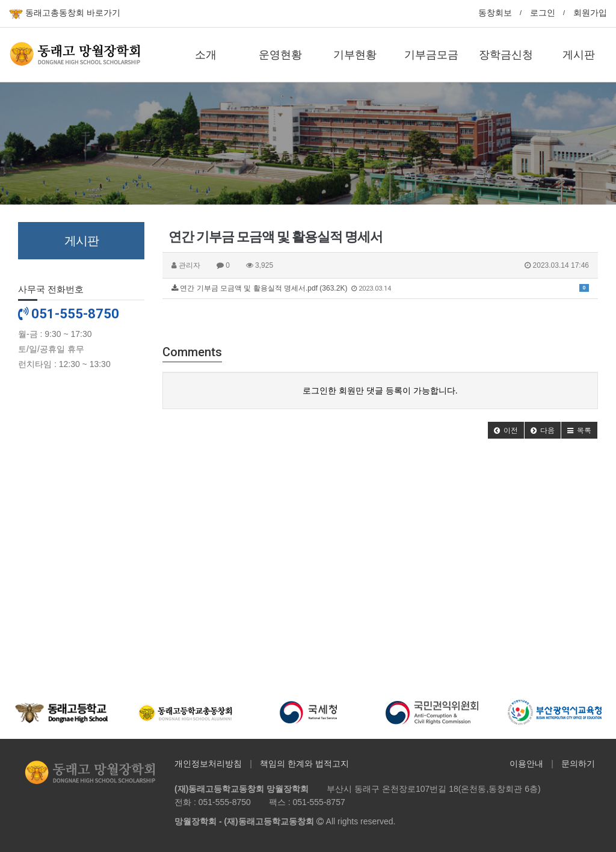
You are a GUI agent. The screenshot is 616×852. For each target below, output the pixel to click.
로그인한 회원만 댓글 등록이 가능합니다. (380, 390)
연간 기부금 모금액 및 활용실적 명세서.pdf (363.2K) (380, 288)
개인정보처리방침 (208, 764)
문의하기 (578, 764)
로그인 (543, 13)
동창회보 (495, 13)
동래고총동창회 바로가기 (65, 14)
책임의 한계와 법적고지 (304, 764)
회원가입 (590, 13)
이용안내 (526, 764)
